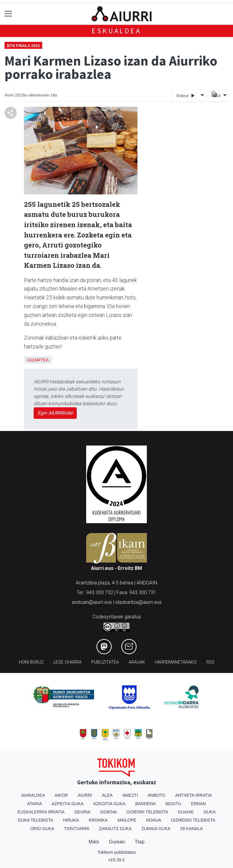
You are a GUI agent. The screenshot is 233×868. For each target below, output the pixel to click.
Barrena (146, 804)
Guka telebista (35, 820)
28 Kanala (192, 829)
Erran (198, 804)
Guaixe (186, 812)
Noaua (154, 820)
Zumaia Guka (156, 829)
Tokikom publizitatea (116, 852)
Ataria (35, 804)
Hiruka (71, 820)
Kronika (98, 820)
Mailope (127, 820)
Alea (107, 795)
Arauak (137, 662)
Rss (210, 662)
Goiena (108, 812)
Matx (94, 842)
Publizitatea (105, 662)
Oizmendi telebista (193, 820)
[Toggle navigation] (8, 14)
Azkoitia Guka (109, 804)
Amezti (130, 795)
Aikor (61, 795)
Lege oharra (68, 662)
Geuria (83, 812)
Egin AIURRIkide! (55, 413)
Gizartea (38, 360)
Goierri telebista (147, 812)
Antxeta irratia (193, 795)
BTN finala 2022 (23, 46)
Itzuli (215, 96)
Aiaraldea (33, 795)
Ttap (140, 842)
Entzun (186, 95)
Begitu (173, 804)
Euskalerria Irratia (41, 812)
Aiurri (85, 795)
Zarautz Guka (115, 829)
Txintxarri (77, 829)
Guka (210, 812)
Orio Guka (42, 829)
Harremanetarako (176, 662)
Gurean (117, 842)
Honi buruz (31, 662)
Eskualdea (116, 31)
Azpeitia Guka (68, 804)
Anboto (157, 795)
